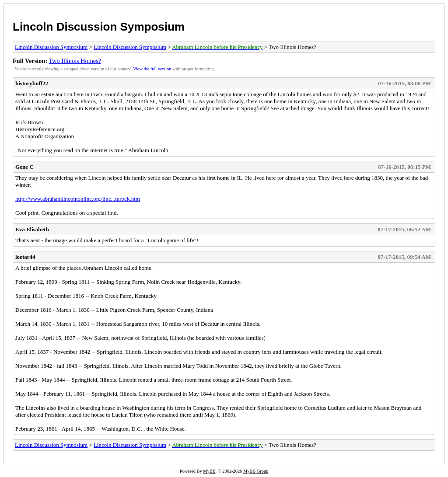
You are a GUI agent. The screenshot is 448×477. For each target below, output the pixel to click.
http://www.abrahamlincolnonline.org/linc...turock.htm (78, 199)
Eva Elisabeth (32, 229)
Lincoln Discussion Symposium (99, 27)
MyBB (209, 471)
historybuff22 (32, 83)
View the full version (152, 69)
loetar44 (25, 257)
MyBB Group (256, 471)
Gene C (24, 167)
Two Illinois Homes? (75, 61)
